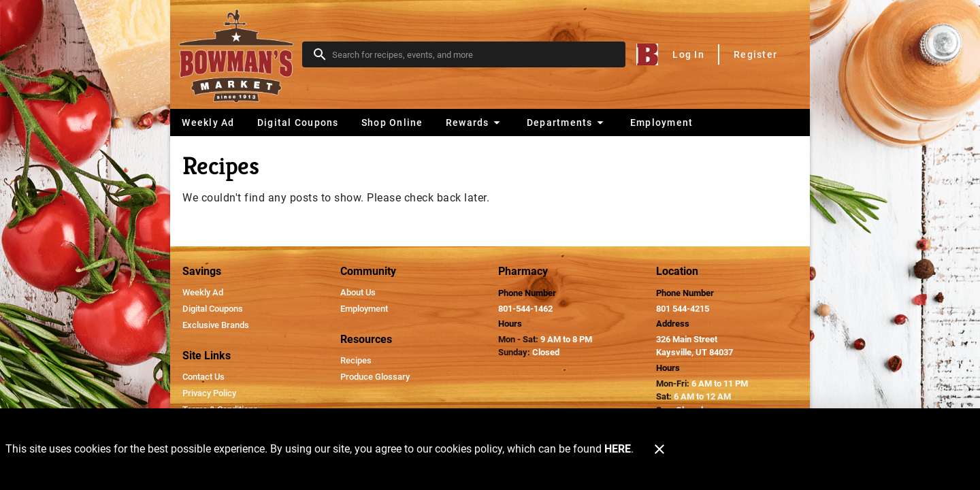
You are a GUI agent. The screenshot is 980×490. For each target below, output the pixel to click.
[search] (473, 54)
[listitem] (203, 293)
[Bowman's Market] (240, 54)
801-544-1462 (525, 309)
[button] (475, 122)
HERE (618, 449)
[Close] (659, 449)
